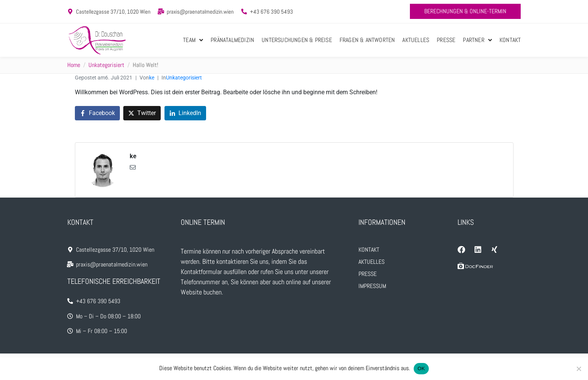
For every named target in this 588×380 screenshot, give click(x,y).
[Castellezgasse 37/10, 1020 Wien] (70, 12)
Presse (446, 40)
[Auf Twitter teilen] (142, 113)
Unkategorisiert (184, 78)
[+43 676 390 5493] (244, 12)
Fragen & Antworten (367, 40)
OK (421, 368)
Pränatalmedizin (232, 40)
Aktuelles (416, 40)
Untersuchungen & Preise (297, 40)
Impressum (372, 286)
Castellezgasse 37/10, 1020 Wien (113, 12)
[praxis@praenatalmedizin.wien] (161, 12)
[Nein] (579, 369)
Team (193, 40)
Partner (477, 40)
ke (152, 78)
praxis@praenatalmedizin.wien (200, 12)
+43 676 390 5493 (272, 12)
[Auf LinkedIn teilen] (185, 113)
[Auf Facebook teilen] (97, 113)
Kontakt (510, 40)
